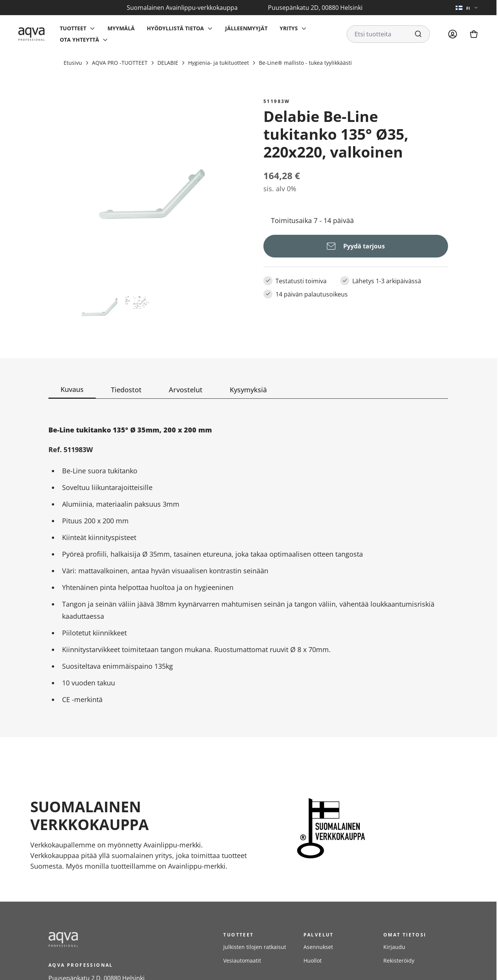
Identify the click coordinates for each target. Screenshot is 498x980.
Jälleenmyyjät (246, 28)
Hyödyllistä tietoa (175, 28)
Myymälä (121, 28)
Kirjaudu (394, 947)
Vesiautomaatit (242, 960)
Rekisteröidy (399, 960)
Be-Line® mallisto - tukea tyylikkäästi (305, 63)
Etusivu (73, 63)
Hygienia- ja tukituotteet (219, 63)
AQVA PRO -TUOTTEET (120, 63)
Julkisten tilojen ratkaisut (255, 947)
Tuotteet (73, 28)
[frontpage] (117, 939)
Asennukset (318, 947)
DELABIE (168, 63)
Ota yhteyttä (79, 40)
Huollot (313, 960)
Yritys (289, 28)
